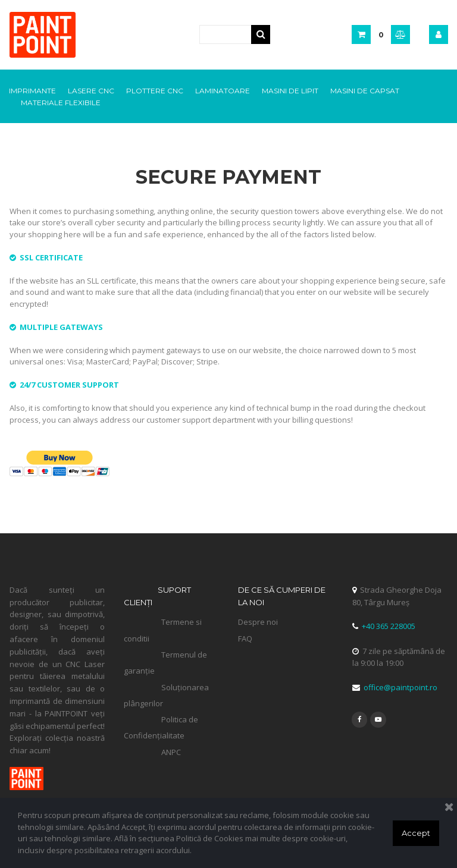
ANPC (171, 753)
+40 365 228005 (389, 627)
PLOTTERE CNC (155, 91)
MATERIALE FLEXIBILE (61, 103)
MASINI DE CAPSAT (365, 91)
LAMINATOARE (223, 91)
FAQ (245, 639)
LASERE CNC (91, 91)
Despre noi (258, 623)
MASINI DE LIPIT (290, 91)
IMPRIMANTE (32, 91)
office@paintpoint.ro (399, 688)
